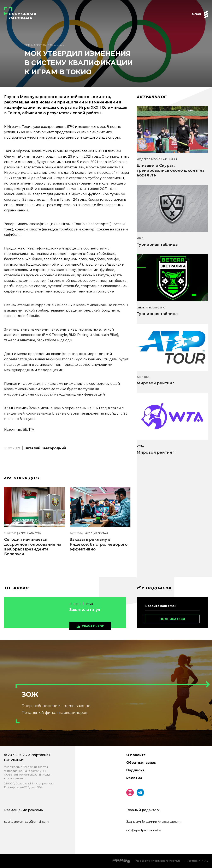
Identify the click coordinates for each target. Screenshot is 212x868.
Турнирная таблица (157, 245)
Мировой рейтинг (155, 383)
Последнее (22, 478)
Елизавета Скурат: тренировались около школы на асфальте (171, 170)
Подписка (135, 770)
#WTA (140, 446)
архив (16, 588)
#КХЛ (140, 238)
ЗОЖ (30, 694)
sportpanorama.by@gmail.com (26, 822)
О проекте (136, 755)
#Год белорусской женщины (157, 159)
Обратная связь (141, 763)
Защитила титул (85, 610)
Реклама (134, 778)
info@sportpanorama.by (144, 830)
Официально (58, 45)
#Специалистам (30, 533)
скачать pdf (93, 626)
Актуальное (152, 97)
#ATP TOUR (143, 377)
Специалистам (36, 45)
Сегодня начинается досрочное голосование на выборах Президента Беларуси (33, 547)
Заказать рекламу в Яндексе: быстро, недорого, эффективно (99, 544)
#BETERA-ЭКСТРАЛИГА (151, 308)
